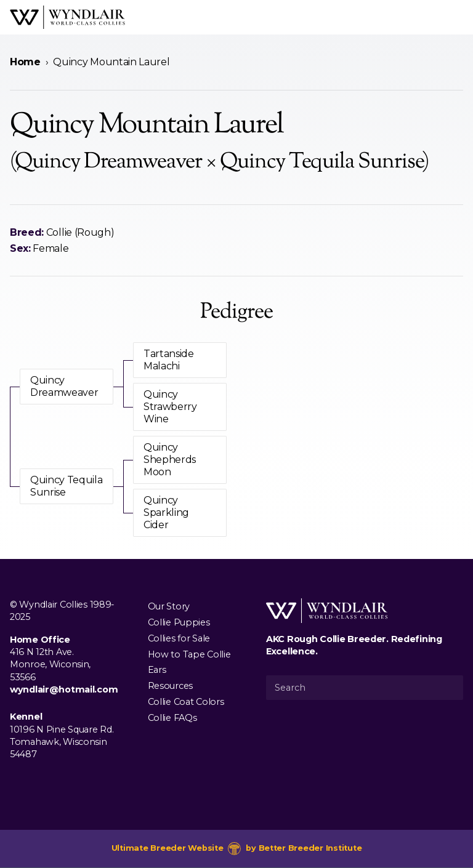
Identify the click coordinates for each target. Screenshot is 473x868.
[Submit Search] (449, 688)
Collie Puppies (179, 622)
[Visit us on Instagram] (37, 783)
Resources (170, 686)
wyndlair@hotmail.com (64, 689)
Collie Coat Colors (186, 701)
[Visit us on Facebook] (17, 783)
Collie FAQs (172, 717)
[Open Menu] (458, 17)
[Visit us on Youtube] (57, 783)
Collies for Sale (179, 638)
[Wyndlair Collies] (67, 17)
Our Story (169, 606)
